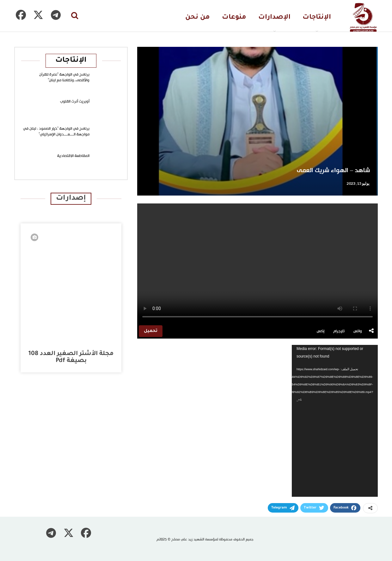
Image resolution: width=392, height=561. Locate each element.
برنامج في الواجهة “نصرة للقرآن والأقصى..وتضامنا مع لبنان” (64, 78)
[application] (335, 421)
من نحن (198, 18)
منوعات (234, 18)
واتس (358, 331)
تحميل (151, 331)
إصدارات (71, 199)
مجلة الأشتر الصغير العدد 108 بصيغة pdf (71, 357)
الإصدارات (274, 18)
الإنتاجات (317, 18)
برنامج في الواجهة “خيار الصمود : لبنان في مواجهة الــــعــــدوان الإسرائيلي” (56, 132)
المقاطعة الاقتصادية (73, 156)
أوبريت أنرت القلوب (75, 102)
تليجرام (339, 331)
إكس (321, 331)
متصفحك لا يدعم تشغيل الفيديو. (257, 264)
